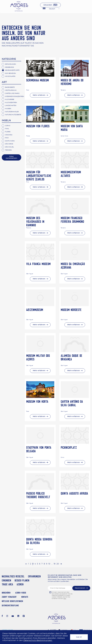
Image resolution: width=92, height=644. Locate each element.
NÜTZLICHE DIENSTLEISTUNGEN (12, 601)
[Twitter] (24, 616)
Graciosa (9, 135)
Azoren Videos (21, 593)
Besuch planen (22, 580)
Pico (7, 138)
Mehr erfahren (39, 95)
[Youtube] (13, 616)
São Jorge (9, 144)
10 (49, 564)
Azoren (20, 584)
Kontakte (25, 597)
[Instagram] (7, 616)
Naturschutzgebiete (13, 115)
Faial (7, 129)
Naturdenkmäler (12, 112)
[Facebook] (2, 616)
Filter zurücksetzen (11, 157)
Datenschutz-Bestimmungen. (38, 640)
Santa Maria (10, 141)
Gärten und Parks (12, 93)
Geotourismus (11, 90)
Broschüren (6, 593)
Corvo (8, 126)
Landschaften (11, 106)
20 (58, 564)
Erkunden (48, 5)
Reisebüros (10, 67)
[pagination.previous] (26, 564)
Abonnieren (80, 588)
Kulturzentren (11, 103)
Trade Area (7, 584)
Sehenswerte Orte (12, 70)
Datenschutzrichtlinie (10, 605)
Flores (8, 132)
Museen (8, 109)
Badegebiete (10, 87)
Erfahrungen (11, 64)
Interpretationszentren (15, 96)
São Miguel (9, 147)
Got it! (79, 637)
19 (55, 564)
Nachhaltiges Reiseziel (13, 576)
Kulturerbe (10, 99)
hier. (65, 599)
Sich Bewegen (10, 73)
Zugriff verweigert (9, 597)
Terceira (8, 150)
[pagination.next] (61, 564)
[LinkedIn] (18, 616)
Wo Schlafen (10, 76)
